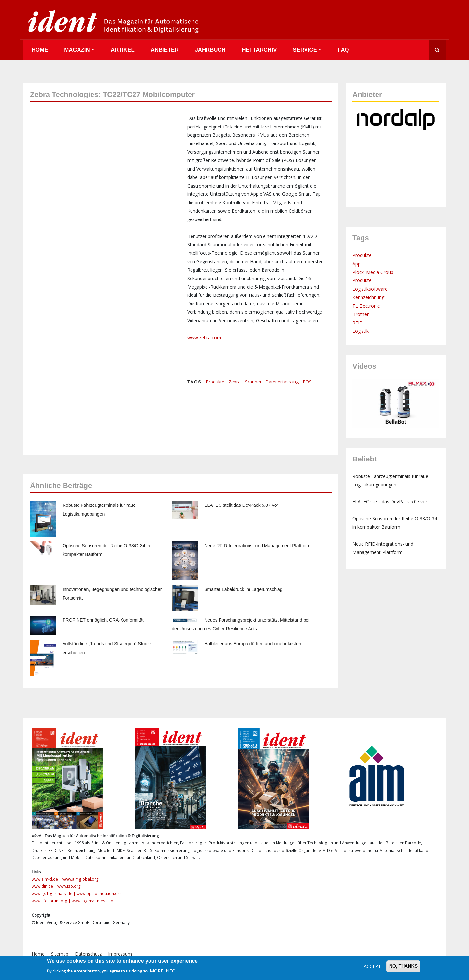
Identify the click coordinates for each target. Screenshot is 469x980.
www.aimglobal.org (80, 879)
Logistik (361, 331)
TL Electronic (366, 306)
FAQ (343, 50)
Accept (372, 966)
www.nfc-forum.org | (52, 901)
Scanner (253, 382)
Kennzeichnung (368, 297)
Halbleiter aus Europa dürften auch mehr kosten (253, 644)
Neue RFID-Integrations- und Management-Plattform (257, 546)
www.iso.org (69, 886)
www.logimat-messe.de (94, 901)
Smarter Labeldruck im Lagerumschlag (243, 589)
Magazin (77, 50)
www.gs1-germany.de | (54, 893)
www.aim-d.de (45, 879)
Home (40, 50)
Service (305, 50)
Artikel (123, 50)
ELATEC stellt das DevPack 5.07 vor (241, 505)
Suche (437, 50)
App (356, 264)
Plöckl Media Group (373, 272)
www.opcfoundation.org (99, 893)
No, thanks (403, 966)
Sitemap (60, 954)
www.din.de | (44, 886)
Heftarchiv (259, 50)
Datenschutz (88, 954)
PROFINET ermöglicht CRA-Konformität (103, 620)
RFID (358, 323)
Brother (361, 314)
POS (307, 382)
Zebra (235, 382)
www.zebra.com (204, 337)
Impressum (120, 954)
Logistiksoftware (370, 289)
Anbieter (165, 50)
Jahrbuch (210, 50)
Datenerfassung (282, 382)
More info (163, 971)
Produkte (215, 382)
